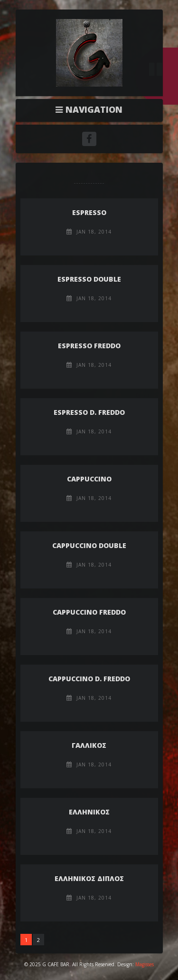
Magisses (145, 964)
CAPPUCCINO (89, 479)
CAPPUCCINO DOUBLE (89, 545)
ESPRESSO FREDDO (89, 346)
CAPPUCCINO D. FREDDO (89, 679)
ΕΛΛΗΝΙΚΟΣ (89, 812)
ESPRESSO (89, 212)
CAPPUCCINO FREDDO (89, 612)
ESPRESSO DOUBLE (89, 279)
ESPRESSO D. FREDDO (89, 412)
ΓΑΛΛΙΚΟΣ (89, 745)
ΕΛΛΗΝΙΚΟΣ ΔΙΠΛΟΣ (89, 878)
